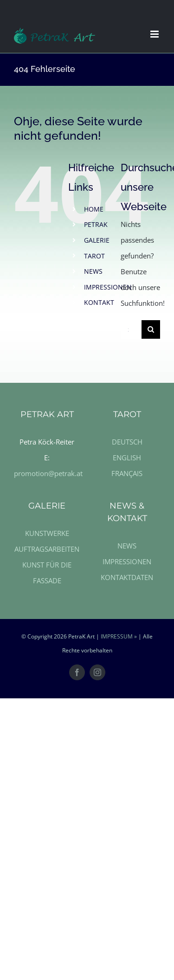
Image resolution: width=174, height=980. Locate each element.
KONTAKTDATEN (127, 577)
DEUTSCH (127, 442)
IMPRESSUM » (119, 636)
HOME (94, 209)
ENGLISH (127, 458)
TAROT (94, 256)
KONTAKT (99, 302)
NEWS (93, 271)
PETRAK (96, 224)
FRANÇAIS (127, 473)
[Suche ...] (131, 329)
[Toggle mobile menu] (155, 34)
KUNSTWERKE (47, 533)
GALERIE (97, 240)
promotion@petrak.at (48, 473)
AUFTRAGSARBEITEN (47, 549)
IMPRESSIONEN (108, 287)
